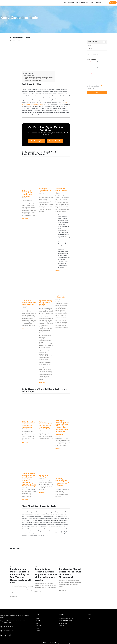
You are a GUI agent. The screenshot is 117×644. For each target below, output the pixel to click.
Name (88, 62)
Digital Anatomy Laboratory (44, 476)
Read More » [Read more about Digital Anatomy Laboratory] (42, 492)
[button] (37, 141)
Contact (99, 3)
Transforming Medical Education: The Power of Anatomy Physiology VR (70, 573)
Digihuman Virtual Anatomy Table (61, 297)
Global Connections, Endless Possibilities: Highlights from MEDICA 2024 (29, 425)
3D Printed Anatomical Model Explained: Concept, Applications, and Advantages (62, 482)
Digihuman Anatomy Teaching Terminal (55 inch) (45, 302)
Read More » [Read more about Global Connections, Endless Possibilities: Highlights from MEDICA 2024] (25, 443)
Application (85, 3)
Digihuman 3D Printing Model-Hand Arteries (46, 190)
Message (89, 74)
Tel (98, 68)
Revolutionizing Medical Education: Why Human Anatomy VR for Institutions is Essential (46, 574)
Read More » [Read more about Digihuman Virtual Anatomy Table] (58, 330)
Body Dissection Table (29, 76)
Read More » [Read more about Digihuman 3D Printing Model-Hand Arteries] (42, 214)
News (92, 3)
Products (71, 3)
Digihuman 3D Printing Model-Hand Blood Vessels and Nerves (29, 303)
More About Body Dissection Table (34, 80)
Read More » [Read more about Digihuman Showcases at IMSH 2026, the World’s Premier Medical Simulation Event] (42, 441)
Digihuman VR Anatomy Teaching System (61, 190)
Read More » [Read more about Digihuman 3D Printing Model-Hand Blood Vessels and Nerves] (25, 328)
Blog (6, 23)
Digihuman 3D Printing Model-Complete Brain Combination (27, 194)
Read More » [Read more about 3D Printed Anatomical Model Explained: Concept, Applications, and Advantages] (58, 499)
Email (88, 68)
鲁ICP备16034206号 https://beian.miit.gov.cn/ (58, 643)
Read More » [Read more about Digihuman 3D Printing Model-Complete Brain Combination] (25, 218)
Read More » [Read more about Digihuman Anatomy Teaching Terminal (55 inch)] (42, 382)
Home (65, 3)
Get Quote (113, 3)
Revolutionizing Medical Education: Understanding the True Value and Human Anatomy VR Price (20, 576)
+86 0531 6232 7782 (8, 626)
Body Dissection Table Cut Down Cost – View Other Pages (39, 79)
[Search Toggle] (105, 3)
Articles (90, 49)
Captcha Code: (94, 86)
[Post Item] (22, 557)
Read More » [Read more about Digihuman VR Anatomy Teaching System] (58, 271)
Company (99, 62)
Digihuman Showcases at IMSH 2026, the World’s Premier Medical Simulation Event (45, 425)
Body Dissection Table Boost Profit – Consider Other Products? (40, 77)
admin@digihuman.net (9, 630)
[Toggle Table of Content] (51, 73)
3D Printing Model (38, 104)
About (78, 3)
